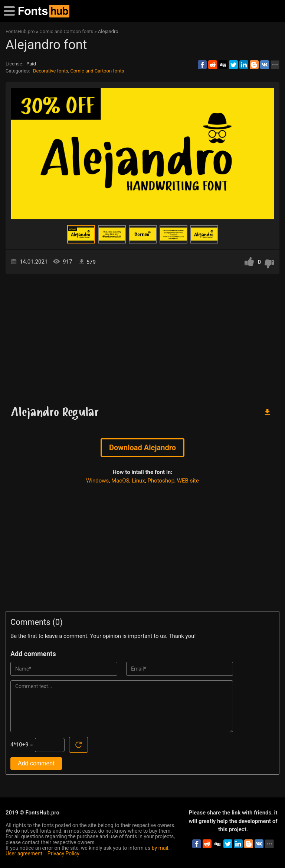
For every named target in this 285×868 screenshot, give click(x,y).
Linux (138, 481)
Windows (97, 481)
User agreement (24, 854)
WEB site (188, 481)
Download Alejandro (142, 448)
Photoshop (161, 481)
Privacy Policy (63, 854)
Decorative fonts (51, 71)
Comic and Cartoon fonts (97, 71)
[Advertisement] (142, 337)
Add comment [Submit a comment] (36, 763)
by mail (160, 848)
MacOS (120, 481)
